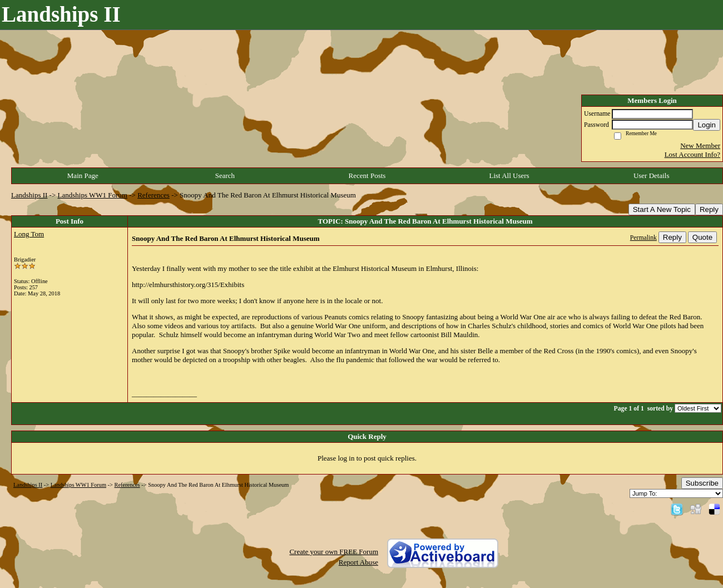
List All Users (509, 176)
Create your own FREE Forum (334, 552)
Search (225, 176)
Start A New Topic (662, 209)
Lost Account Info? (692, 154)
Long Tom (29, 234)
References (153, 195)
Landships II (29, 195)
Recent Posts (367, 176)
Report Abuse (358, 562)
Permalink (643, 238)
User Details (652, 176)
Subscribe (702, 483)
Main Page (83, 176)
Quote (702, 237)
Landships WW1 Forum (93, 195)
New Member (700, 145)
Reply (709, 209)
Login (707, 125)
